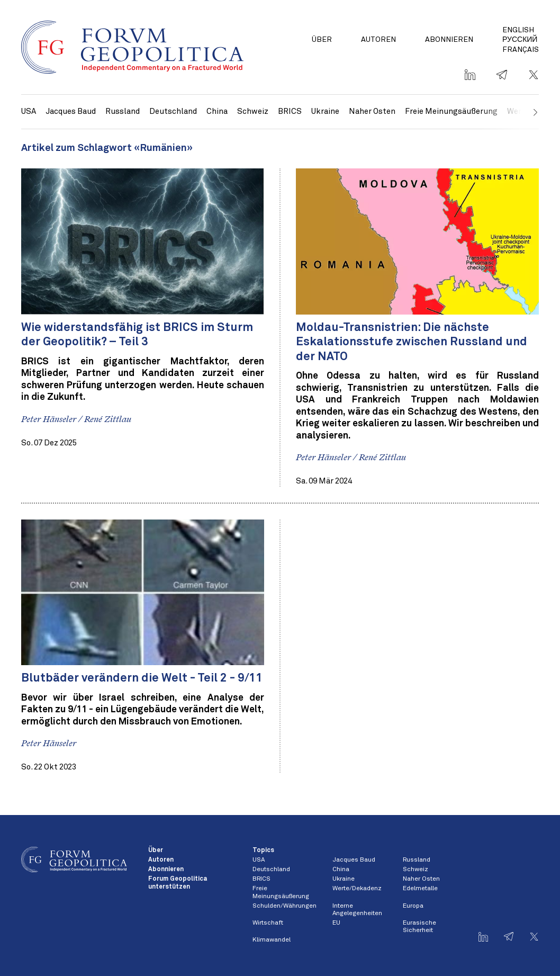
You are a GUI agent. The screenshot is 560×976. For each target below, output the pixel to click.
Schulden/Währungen (284, 906)
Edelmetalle (420, 889)
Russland (123, 111)
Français (521, 50)
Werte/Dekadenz (357, 889)
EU (336, 923)
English (518, 30)
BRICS (290, 111)
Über (322, 40)
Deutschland (173, 111)
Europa (413, 906)
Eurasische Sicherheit (419, 927)
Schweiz (253, 111)
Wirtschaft (268, 923)
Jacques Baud (71, 111)
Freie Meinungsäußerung (451, 111)
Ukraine (325, 111)
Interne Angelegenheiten (357, 910)
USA (29, 111)
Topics (263, 850)
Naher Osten (372, 111)
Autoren (378, 40)
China (217, 111)
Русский (520, 40)
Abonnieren (449, 40)
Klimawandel (272, 940)
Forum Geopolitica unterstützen (178, 883)
